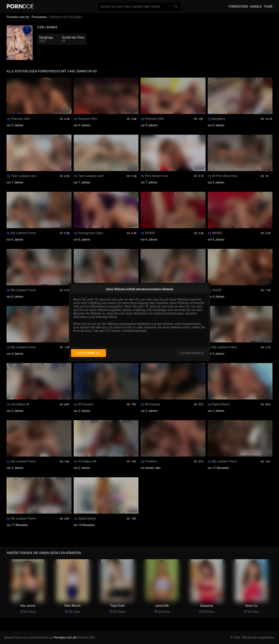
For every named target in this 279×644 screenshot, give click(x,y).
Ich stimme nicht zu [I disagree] (192, 353)
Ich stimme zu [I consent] (88, 353)
